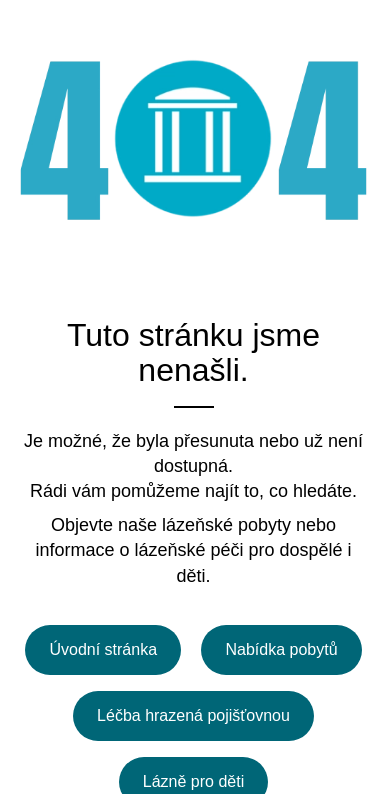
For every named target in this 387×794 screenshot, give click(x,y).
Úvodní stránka (103, 649)
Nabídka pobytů (281, 649)
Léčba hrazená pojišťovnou (193, 715)
